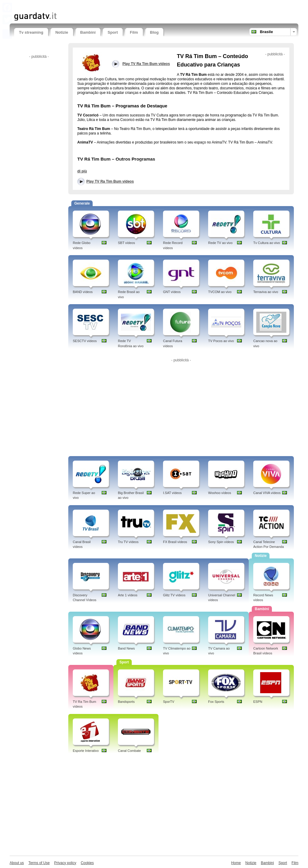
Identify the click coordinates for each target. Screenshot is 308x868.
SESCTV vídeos (85, 341)
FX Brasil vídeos (175, 542)
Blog (154, 32)
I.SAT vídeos (172, 493)
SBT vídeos (126, 243)
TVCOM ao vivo (220, 292)
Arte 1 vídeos (128, 595)
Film (134, 32)
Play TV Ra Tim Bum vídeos (110, 181)
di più (82, 171)
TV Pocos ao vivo (221, 341)
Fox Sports (216, 702)
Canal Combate (129, 751)
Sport (113, 32)
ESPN (258, 702)
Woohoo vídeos (220, 493)
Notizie (62, 32)
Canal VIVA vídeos (267, 493)
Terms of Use (39, 863)
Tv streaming (31, 32)
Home (236, 863)
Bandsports (126, 702)
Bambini (88, 32)
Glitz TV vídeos (174, 595)
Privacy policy (65, 863)
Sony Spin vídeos (221, 542)
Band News (126, 648)
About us (17, 863)
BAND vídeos (83, 292)
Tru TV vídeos (128, 542)
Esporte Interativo (86, 751)
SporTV (169, 702)
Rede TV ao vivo (220, 243)
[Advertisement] (85, 5)
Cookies (87, 863)
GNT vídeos (172, 292)
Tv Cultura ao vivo (267, 243)
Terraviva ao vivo (266, 292)
